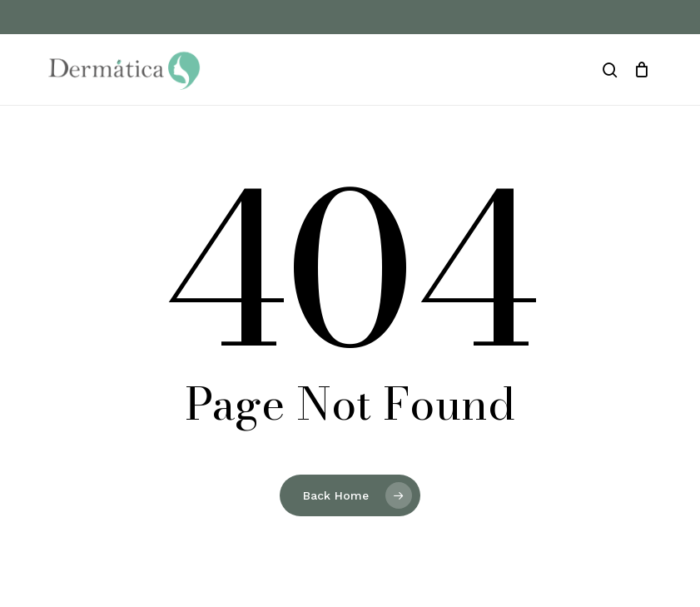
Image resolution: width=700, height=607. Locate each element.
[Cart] (642, 70)
